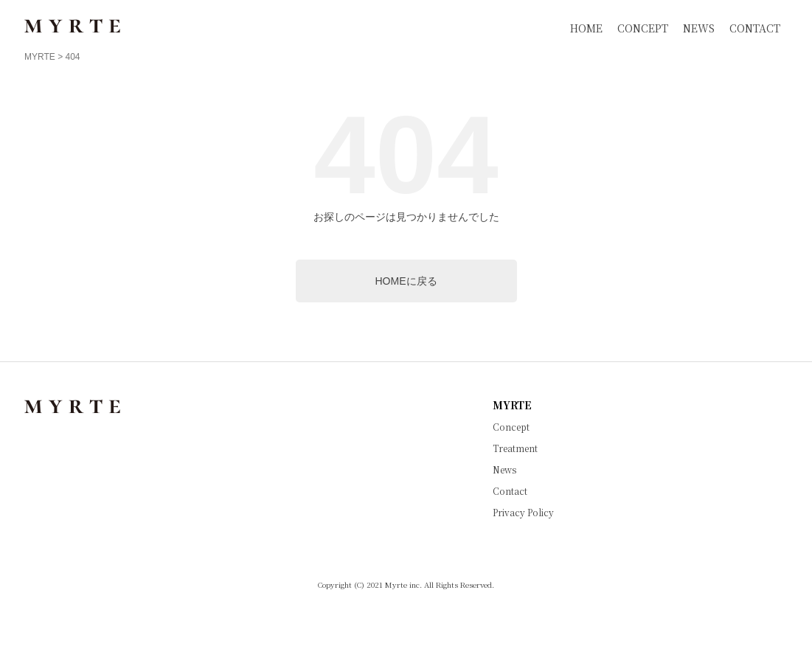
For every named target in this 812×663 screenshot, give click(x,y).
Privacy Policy (523, 513)
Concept (511, 427)
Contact (510, 491)
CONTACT (755, 28)
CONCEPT (643, 28)
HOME (586, 28)
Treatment (515, 448)
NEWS (699, 28)
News (504, 470)
